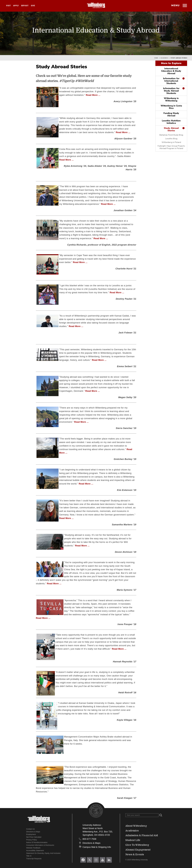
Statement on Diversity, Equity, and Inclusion (43, 853)
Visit (8, 6)
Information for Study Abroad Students (171, 91)
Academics (164, 58)
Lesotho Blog (171, 139)
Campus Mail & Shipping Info (97, 847)
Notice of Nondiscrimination (37, 842)
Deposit (25, 6)
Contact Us (30, 829)
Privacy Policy (32, 840)
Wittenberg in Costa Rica (171, 107)
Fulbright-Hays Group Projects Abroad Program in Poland (171, 147)
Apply (16, 6)
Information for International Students (171, 81)
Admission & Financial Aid (142, 835)
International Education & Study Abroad (171, 71)
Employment (31, 834)
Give (33, 6)
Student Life (133, 840)
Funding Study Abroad (171, 114)
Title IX (29, 856)
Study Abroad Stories (171, 129)
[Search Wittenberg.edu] (142, 815)
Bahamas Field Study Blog (171, 135)
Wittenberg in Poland (171, 142)
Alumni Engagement (138, 850)
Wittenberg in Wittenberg (171, 99)
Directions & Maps (33, 832)
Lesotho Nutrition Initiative (171, 122)
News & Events (135, 854)
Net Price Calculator (34, 837)
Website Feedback (33, 848)
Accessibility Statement (35, 851)
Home (156, 58)
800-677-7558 (89, 839)
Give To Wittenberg (137, 845)
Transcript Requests (34, 859)
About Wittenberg (136, 826)
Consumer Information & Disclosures (40, 845)
